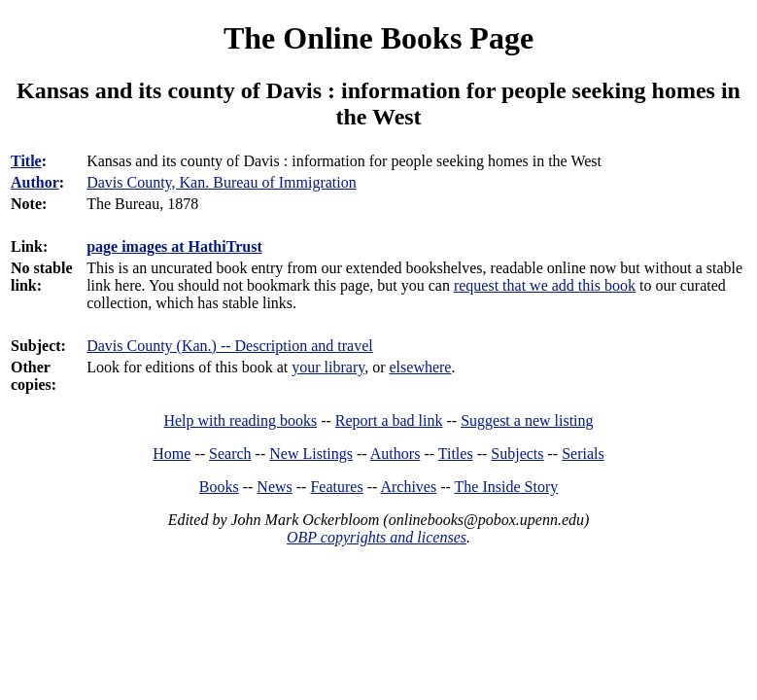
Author (35, 182)
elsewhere (421, 367)
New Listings (311, 454)
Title (26, 161)
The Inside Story (507, 487)
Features (336, 487)
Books (219, 487)
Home (172, 454)
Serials (583, 454)
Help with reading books (240, 420)
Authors (396, 454)
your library (328, 367)
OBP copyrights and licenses (377, 537)
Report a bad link (389, 420)
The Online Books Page (378, 38)
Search (230, 454)
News (274, 487)
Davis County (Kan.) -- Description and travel (230, 346)
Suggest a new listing (527, 420)
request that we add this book (545, 285)
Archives (408, 487)
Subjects (517, 454)
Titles (456, 454)
